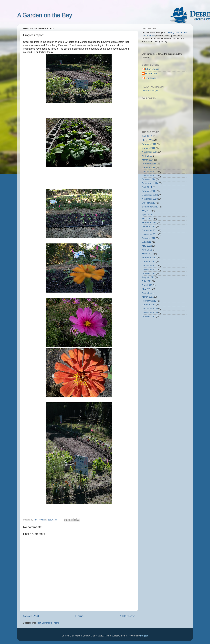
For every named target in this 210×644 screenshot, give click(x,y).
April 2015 (147, 156)
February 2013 (149, 222)
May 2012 (147, 246)
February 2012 (149, 258)
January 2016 (149, 148)
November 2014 (150, 175)
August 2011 (148, 277)
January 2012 (149, 262)
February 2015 (149, 164)
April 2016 (147, 136)
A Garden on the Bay (45, 15)
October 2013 (149, 203)
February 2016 (149, 144)
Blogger (144, 636)
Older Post (127, 616)
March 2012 (148, 254)
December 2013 (150, 195)
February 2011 (149, 301)
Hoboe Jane (151, 73)
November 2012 (150, 234)
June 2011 (147, 285)
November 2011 (150, 269)
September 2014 (150, 183)
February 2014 (149, 191)
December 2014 (150, 172)
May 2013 (147, 211)
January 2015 (149, 168)
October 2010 (149, 316)
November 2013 (150, 199)
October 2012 (149, 238)
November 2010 (150, 312)
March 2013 (148, 219)
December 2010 (150, 309)
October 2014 (149, 179)
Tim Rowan (151, 78)
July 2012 (147, 242)
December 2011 (150, 265)
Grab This (148, 90)
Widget (155, 90)
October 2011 (149, 273)
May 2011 (147, 289)
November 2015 (150, 152)
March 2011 (148, 297)
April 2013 (147, 215)
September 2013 (150, 207)
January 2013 (149, 226)
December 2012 (150, 230)
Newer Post (31, 616)
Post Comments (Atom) (48, 623)
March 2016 (148, 140)
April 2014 (147, 187)
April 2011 (147, 293)
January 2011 (149, 305)
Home (79, 616)
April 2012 (147, 250)
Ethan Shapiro (152, 69)
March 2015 (148, 160)
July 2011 (147, 281)
